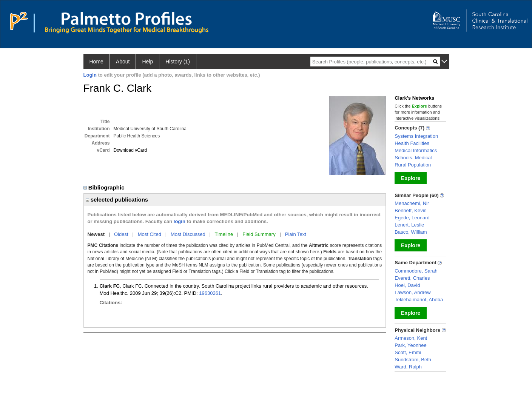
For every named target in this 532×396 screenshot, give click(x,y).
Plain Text (296, 234)
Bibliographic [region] (105, 187)
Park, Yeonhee (411, 345)
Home (96, 62)
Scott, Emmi (408, 352)
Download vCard (130, 150)
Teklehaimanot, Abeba (419, 300)
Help (147, 62)
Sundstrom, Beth (413, 360)
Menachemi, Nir (412, 203)
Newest (96, 234)
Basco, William (411, 232)
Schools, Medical (413, 158)
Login (90, 75)
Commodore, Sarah (416, 271)
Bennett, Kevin (411, 210)
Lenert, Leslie (409, 225)
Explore (411, 178)
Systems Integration (416, 136)
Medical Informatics (416, 150)
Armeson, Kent (411, 338)
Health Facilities (412, 143)
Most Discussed (188, 234)
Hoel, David (407, 285)
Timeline (224, 234)
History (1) (178, 62)
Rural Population (413, 165)
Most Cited (150, 234)
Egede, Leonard (412, 218)
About (123, 62)
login (180, 221)
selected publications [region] (117, 200)
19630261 (210, 293)
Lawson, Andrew (412, 292)
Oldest (121, 234)
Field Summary (259, 234)
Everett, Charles (412, 278)
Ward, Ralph (408, 367)
